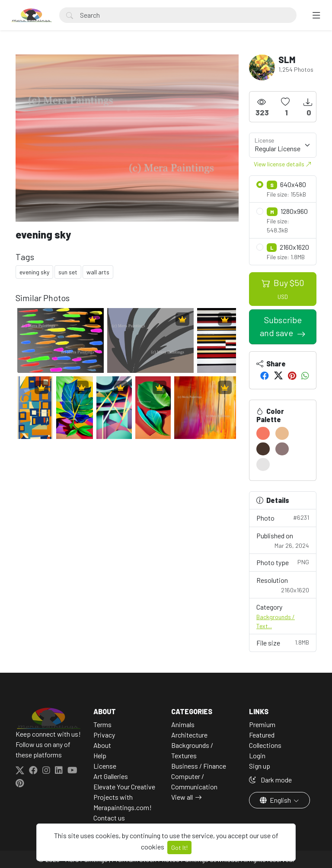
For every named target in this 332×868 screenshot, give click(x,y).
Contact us (109, 818)
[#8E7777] (282, 449)
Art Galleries (111, 776)
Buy (283, 289)
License (105, 766)
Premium (262, 724)
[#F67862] (263, 433)
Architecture (189, 735)
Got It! (179, 847)
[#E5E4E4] (263, 464)
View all (182, 797)
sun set (68, 272)
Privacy (104, 735)
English (276, 800)
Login (257, 755)
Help (100, 755)
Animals (183, 724)
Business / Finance (199, 766)
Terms (102, 724)
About (102, 745)
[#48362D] (263, 449)
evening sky (34, 272)
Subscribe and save (281, 326)
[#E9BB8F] (282, 433)
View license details (283, 164)
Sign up (260, 766)
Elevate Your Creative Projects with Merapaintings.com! (124, 797)
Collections (265, 745)
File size (283, 642)
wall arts (98, 272)
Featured (262, 735)
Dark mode (270, 780)
